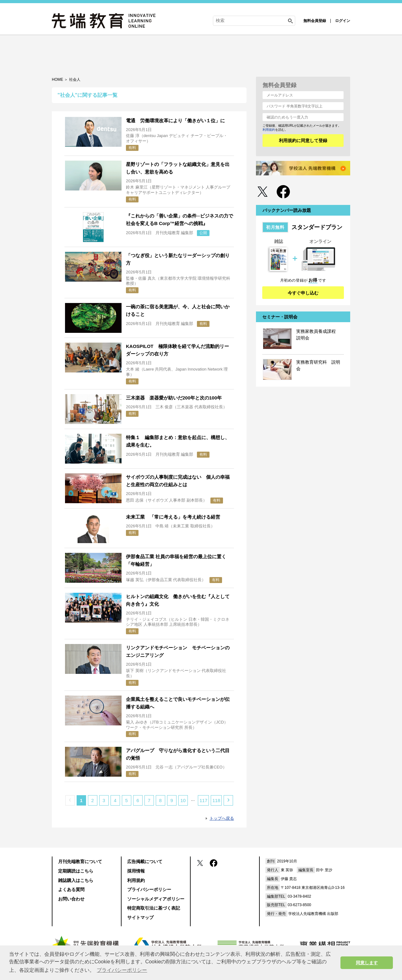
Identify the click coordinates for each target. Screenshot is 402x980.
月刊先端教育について (80, 862)
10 (183, 800)
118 (216, 800)
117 (203, 800)
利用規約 (269, 130)
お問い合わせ (71, 899)
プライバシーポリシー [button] (122, 970)
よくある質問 (71, 889)
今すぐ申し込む (303, 293)
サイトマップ (140, 917)
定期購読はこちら (76, 871)
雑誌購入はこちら (76, 880)
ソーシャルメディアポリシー (156, 899)
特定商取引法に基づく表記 (154, 908)
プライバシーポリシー (149, 889)
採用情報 (136, 871)
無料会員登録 (315, 21)
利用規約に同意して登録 (303, 140)
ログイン (343, 21)
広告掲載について (145, 862)
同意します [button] (367, 963)
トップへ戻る (222, 818)
